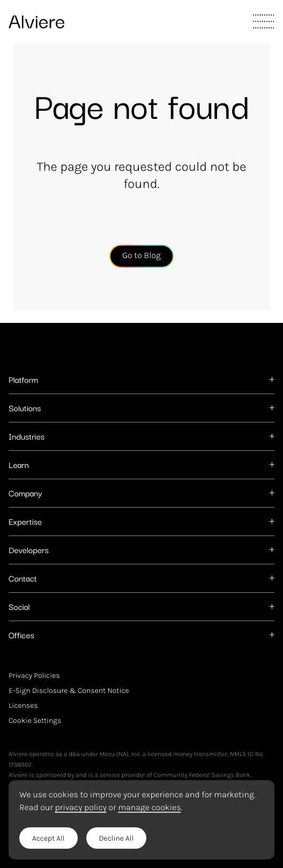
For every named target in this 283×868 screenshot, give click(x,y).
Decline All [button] (117, 838)
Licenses (23, 705)
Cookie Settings (35, 720)
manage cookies (149, 808)
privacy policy (80, 808)
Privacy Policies (34, 675)
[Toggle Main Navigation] (264, 21)
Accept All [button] (49, 838)
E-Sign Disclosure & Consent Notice (69, 690)
